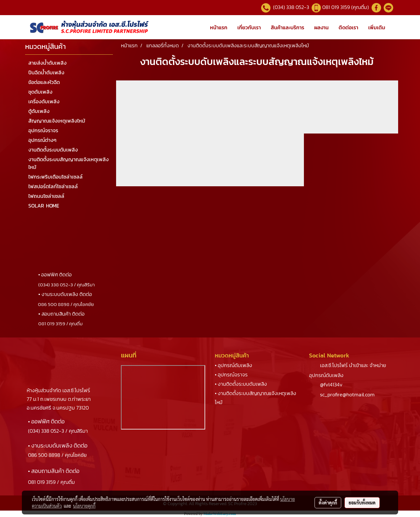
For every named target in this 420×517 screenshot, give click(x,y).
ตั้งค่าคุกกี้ (328, 503)
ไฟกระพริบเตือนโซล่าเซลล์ (55, 177)
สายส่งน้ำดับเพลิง (47, 63)
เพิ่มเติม (377, 27)
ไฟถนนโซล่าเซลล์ (46, 196)
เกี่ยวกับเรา (249, 27)
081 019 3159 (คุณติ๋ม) (346, 7)
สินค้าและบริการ (288, 27)
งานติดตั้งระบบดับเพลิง (53, 150)
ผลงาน (321, 27)
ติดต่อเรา (348, 27)
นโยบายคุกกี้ (84, 506)
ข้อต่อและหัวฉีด (44, 82)
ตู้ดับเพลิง (39, 111)
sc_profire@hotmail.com (347, 394)
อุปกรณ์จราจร (43, 130)
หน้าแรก (219, 27)
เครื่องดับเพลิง (44, 101)
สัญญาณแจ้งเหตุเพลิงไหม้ (57, 121)
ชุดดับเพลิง (40, 92)
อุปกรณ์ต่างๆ (42, 140)
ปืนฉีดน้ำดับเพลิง (46, 72)
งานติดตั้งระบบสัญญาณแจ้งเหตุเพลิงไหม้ (68, 163)
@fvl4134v (331, 384)
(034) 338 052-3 (290, 7)
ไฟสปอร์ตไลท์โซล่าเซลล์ (53, 186)
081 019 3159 (42, 482)
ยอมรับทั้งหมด (362, 503)
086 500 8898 (44, 455)
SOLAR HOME (44, 206)
